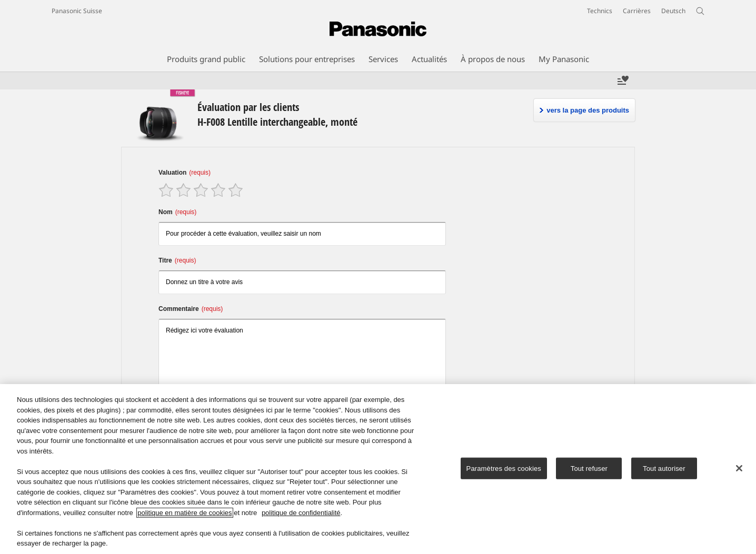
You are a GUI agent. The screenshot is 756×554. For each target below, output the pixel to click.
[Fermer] (739, 470)
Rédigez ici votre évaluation (302, 360)
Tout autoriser (664, 470)
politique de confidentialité (301, 514)
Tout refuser (589, 470)
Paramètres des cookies (504, 470)
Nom (177, 212)
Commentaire (191, 309)
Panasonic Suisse (77, 11)
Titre (177, 260)
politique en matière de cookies (185, 514)
